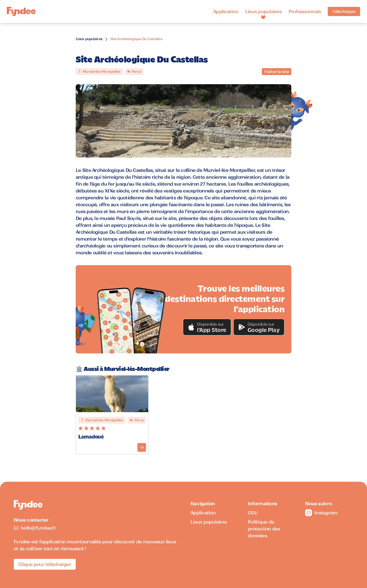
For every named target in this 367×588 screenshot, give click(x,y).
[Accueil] (21, 12)
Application (226, 11)
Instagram (321, 513)
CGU (253, 513)
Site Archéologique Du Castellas (136, 39)
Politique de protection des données (264, 529)
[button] (207, 327)
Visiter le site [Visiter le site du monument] (277, 72)
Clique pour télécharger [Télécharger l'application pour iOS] (45, 564)
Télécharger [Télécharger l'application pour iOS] (344, 11)
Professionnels (305, 11)
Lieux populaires (263, 11)
